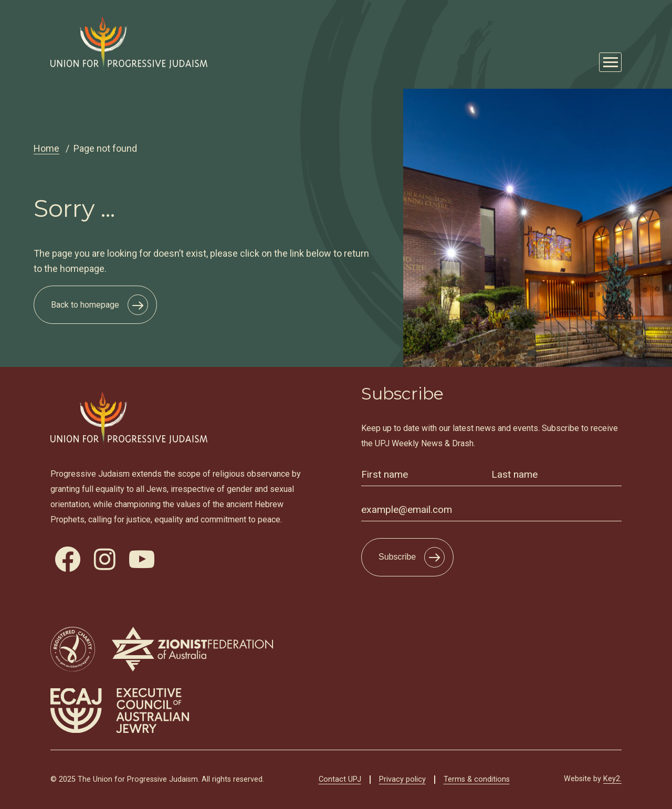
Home (46, 148)
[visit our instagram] (105, 559)
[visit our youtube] (142, 559)
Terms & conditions (477, 779)
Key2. (612, 779)
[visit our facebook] (68, 559)
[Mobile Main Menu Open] (610, 62)
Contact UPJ (340, 779)
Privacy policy (402, 779)
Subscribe (397, 557)
